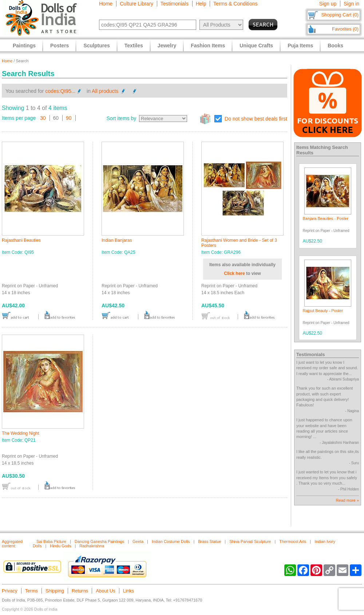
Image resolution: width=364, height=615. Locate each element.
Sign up (328, 4)
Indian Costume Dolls (171, 541)
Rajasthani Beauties (21, 240)
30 (43, 118)
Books (335, 46)
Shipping (55, 591)
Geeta (138, 541)
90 (69, 118)
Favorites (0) (345, 29)
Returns (80, 591)
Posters (60, 46)
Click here (234, 273)
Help (201, 4)
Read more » (347, 500)
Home (106, 4)
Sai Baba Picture (51, 541)
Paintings (24, 46)
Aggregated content (12, 544)
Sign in (351, 4)
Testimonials (175, 4)
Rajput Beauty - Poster (323, 311)
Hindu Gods (60, 546)
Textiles (134, 46)
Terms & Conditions (235, 4)
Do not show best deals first (256, 119)
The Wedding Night (21, 433)
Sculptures (96, 46)
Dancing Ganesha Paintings (99, 541)
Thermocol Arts (293, 541)
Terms (31, 591)
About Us (105, 591)
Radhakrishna (92, 546)
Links (128, 591)
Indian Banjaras (117, 240)
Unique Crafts (256, 46)
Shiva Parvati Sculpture (250, 541)
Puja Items (300, 46)
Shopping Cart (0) (340, 15)
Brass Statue (209, 541)
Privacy (10, 591)
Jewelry (167, 46)
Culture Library (136, 4)
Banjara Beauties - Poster (326, 218)
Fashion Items (208, 46)
